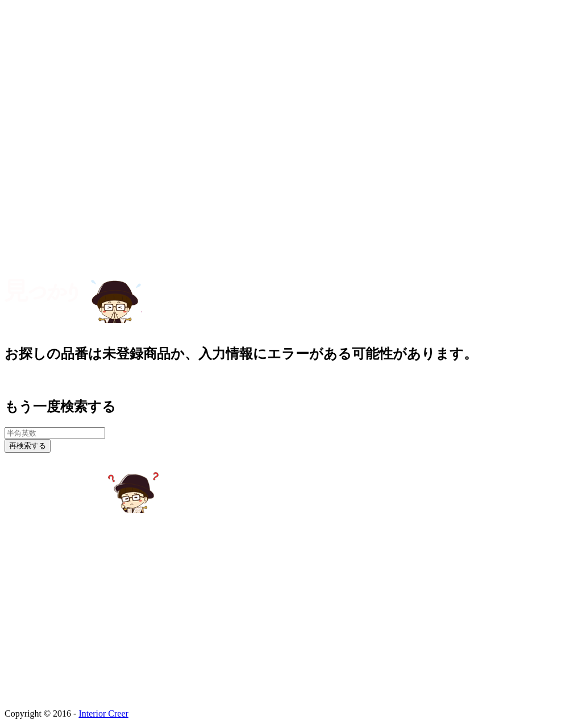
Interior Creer (103, 713)
